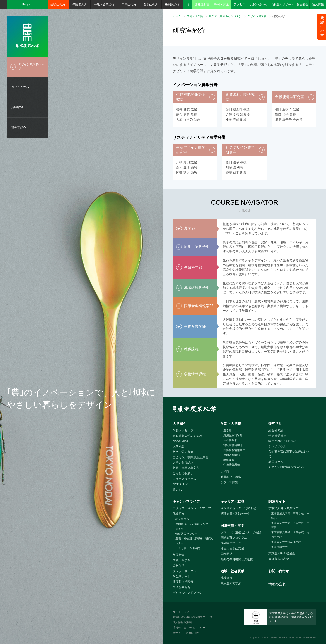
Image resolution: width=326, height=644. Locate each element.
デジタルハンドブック (187, 593)
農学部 (228, 430)
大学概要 (179, 446)
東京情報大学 (279, 547)
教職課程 (229, 460)
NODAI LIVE (181, 484)
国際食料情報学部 (234, 450)
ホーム (177, 16)
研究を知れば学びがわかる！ (288, 467)
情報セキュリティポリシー (189, 628)
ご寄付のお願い (183, 473)
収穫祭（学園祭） (185, 582)
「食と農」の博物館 (188, 548)
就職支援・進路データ (235, 514)
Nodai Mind (180, 441)
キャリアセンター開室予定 (238, 508)
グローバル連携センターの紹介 (241, 532)
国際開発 (226, 554)
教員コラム (276, 462)
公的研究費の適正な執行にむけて (289, 454)
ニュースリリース (185, 479)
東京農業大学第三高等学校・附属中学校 (290, 535)
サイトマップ (181, 612)
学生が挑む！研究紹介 (283, 441)
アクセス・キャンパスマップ (192, 508)
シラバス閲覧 (229, 482)
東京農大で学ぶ (231, 583)
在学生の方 (151, 4)
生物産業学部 (232, 455)
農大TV (178, 490)
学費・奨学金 (182, 560)
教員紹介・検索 (231, 477)
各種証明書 (202, 4)
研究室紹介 (19, 128)
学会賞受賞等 (277, 436)
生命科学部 (230, 440)
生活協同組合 (182, 587)
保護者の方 (80, 4)
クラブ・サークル (185, 571)
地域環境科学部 (233, 445)
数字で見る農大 (183, 452)
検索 (188, 5)
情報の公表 (277, 584)
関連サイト (277, 501)
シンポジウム (277, 446)
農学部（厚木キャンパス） (225, 16)
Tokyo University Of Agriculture (279, 638)
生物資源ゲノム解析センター (193, 524)
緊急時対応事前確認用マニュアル (193, 617)
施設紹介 (179, 514)
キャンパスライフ (186, 501)
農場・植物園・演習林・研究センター (194, 541)
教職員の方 (172, 4)
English (27, 4)
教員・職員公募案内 (186, 468)
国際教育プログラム (234, 538)
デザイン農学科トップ (31, 67)
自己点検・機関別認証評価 (190, 457)
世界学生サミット (232, 543)
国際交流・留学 (232, 526)
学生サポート (182, 576)
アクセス (240, 4)
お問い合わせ (259, 4)
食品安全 (302, 4)
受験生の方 (58, 4)
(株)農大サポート (283, 4)
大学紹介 (180, 424)
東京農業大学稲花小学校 (286, 542)
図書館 (180, 529)
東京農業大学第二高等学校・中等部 (290, 525)
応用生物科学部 (233, 435)
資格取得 (17, 107)
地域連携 (226, 578)
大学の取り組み (183, 463)
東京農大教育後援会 (282, 553)
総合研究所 (276, 430)
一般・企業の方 (104, 4)
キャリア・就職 (232, 501)
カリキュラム (20, 87)
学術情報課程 (232, 465)
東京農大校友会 (279, 559)
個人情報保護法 (182, 622)
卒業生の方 (129, 4)
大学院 (225, 472)
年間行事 (179, 555)
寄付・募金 (222, 4)
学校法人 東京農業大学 (284, 508)
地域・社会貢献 (232, 571)
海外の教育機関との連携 (237, 559)
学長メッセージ (183, 430)
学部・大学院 (195, 16)
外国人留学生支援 (232, 548)
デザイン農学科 (257, 16)
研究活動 (275, 424)
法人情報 (318, 4)
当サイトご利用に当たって (189, 633)
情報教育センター (186, 534)
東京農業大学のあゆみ (187, 436)
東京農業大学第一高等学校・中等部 (290, 516)
